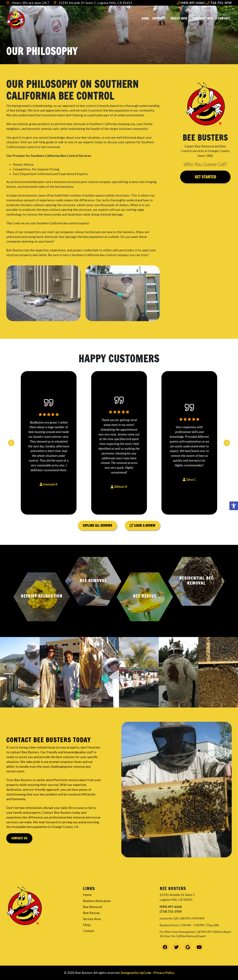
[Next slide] (227, 443)
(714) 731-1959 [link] (171, 911)
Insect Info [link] (179, 18)
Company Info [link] (203, 18)
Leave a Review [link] (143, 525)
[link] (234, 506)
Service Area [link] (92, 919)
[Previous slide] (11, 443)
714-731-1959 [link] (219, 3)
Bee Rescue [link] (91, 913)
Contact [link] (224, 18)
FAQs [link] (87, 925)
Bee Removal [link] (92, 907)
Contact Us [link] (19, 838)
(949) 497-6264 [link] (190, 3)
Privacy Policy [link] (164, 973)
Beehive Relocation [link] (97, 901)
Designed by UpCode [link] (136, 973)
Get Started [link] (205, 177)
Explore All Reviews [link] (97, 525)
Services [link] (159, 18)
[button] (42, 597)
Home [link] (145, 18)
